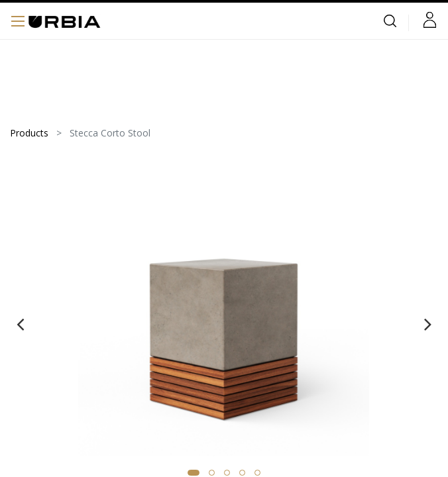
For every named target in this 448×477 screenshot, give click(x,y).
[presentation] (20, 324)
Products (29, 133)
